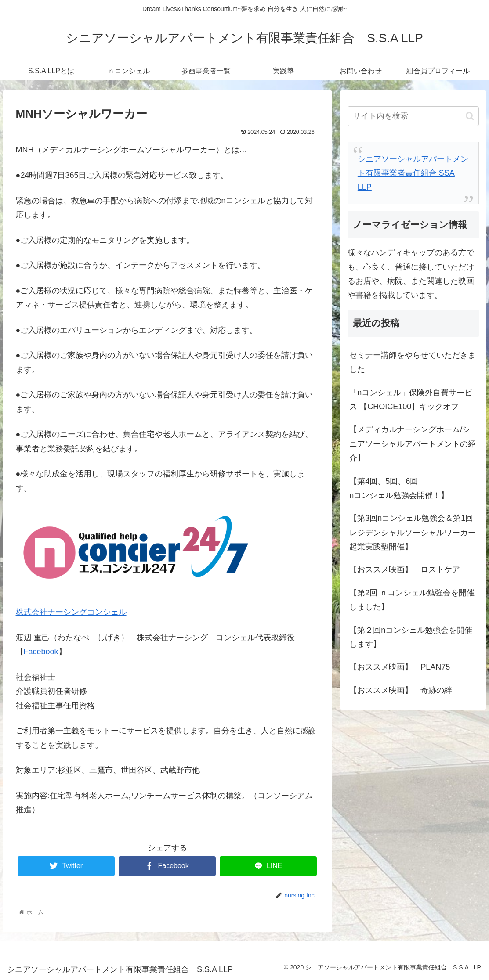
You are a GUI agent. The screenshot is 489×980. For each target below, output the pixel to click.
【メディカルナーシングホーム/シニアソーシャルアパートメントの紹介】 (413, 444)
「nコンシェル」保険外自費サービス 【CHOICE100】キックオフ (411, 400)
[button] (470, 116)
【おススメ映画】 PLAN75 (400, 667)
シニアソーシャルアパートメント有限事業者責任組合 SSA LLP (413, 173)
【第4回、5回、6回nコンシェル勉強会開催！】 (399, 488)
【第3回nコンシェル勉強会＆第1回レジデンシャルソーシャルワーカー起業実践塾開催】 (413, 532)
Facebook (41, 652)
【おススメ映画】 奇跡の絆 (401, 690)
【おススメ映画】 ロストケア (405, 569)
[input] (413, 116)
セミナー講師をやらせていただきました (413, 362)
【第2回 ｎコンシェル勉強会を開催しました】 (412, 600)
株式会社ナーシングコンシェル (71, 612)
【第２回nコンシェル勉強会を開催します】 (411, 637)
